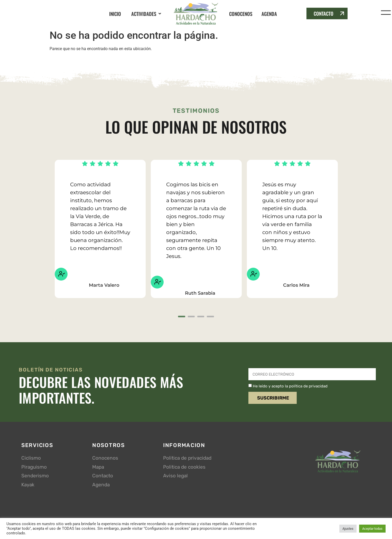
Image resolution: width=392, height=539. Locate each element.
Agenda (101, 485)
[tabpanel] (100, 229)
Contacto (103, 477)
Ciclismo (31, 459)
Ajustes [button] (348, 529)
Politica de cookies (184, 468)
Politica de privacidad (187, 459)
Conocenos (105, 459)
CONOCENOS (241, 14)
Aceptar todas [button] (372, 529)
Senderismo (35, 477)
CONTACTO (324, 13)
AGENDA (269, 14)
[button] (147, 14)
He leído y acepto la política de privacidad (290, 387)
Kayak (28, 485)
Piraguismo (34, 468)
